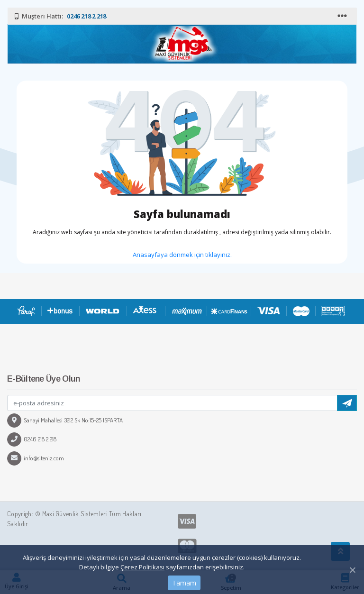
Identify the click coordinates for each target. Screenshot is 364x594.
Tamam (184, 583)
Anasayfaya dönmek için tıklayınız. (182, 255)
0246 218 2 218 (32, 439)
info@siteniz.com (36, 458)
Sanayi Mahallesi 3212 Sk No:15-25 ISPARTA (65, 420)
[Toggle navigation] (343, 16)
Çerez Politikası (142, 567)
